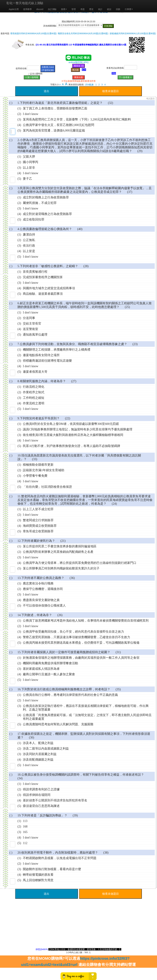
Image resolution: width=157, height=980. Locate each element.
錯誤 (109, 9)
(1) (19, 108)
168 (25, 826)
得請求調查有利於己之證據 (41, 789)
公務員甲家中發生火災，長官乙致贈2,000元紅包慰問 (58, 125)
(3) (19, 119)
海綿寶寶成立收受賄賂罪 (40, 526)
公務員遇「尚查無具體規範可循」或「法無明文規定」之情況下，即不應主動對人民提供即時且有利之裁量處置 (87, 717)
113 (25, 821)
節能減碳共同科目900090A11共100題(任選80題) (133, 33)
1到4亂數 (89, 85)
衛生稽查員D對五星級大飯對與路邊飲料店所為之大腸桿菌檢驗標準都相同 (73, 435)
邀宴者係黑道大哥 (35, 372)
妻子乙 (27, 179)
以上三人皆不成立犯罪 (38, 509)
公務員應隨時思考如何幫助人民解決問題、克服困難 (58, 724)
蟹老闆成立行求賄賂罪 (38, 520)
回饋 (118, 9)
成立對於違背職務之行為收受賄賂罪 (47, 214)
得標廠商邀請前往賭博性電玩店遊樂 (47, 361)
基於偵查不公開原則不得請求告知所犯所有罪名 (55, 800)
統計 (100, 9)
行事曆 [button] (129, 9)
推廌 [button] (64, 9)
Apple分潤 (14, 9)
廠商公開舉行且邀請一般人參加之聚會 (49, 674)
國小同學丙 (31, 162)
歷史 (91, 9)
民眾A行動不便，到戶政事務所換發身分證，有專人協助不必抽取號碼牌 (71, 446)
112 (25, 843)
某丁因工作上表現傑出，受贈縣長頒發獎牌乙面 (55, 108)
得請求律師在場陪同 (37, 795)
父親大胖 (29, 157)
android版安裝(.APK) (78, 62)
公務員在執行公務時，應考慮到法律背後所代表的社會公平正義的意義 (70, 695)
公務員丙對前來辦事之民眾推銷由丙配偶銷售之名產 (58, 552)
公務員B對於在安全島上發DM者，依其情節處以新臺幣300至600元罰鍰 (71, 424)
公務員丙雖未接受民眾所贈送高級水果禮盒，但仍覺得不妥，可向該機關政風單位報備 (81, 643)
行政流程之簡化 (34, 387)
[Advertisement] (78, 926)
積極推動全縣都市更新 (38, 465)
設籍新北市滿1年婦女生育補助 (44, 470)
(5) (19, 130)
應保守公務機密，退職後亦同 (43, 589)
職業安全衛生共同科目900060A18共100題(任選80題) (83, 33)
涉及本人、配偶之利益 (38, 743)
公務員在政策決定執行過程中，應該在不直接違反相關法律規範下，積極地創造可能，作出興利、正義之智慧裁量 (86, 708)
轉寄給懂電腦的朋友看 (38, 875)
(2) (19, 114)
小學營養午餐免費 (35, 476)
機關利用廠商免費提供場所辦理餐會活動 (50, 663)
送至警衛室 (31, 329)
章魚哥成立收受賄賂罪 (38, 531)
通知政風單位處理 (35, 334)
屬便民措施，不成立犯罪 (40, 203)
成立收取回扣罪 (34, 219)
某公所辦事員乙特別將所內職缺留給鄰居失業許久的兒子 (61, 568)
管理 (74, 9)
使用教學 (27, 9)
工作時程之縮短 (34, 398)
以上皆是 (29, 251)
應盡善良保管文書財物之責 (41, 600)
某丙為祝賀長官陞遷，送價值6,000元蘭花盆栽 (54, 130)
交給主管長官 (32, 323)
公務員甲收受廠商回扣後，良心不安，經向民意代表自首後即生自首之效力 (73, 632)
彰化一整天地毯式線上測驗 (25, 3)
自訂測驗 (52, 9)
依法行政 (29, 245)
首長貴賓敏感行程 (35, 272)
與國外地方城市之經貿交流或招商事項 (49, 288)
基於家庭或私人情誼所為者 (41, 669)
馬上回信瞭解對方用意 (38, 880)
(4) (19, 125)
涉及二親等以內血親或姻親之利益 (46, 748)
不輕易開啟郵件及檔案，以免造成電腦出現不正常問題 (60, 858)
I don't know (31, 114)
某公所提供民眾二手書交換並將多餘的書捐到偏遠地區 (60, 546)
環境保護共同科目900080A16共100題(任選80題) (33, 33)
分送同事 (29, 318)
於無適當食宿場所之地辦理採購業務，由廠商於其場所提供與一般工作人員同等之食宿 (81, 658)
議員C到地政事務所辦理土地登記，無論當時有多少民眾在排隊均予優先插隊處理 (78, 429)
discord (40, 9)
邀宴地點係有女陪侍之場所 (41, 355)
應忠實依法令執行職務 (38, 583)
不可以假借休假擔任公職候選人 (44, 605)
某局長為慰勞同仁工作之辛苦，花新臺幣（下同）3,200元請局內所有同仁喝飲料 (77, 119)
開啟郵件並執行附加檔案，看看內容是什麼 (52, 869)
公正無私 (29, 240)
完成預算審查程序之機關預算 (43, 277)
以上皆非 (29, 168)
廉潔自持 (29, 234)
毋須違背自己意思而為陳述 (41, 806)
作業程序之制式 (34, 392)
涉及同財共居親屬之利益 (40, 754)
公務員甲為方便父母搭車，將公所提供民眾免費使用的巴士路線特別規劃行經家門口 (80, 563)
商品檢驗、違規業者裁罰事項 (43, 294)
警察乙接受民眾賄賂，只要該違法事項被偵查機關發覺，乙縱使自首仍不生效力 (77, 637)
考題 (82, 9)
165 (25, 832)
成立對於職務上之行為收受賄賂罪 (46, 197)
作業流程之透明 (34, 403)
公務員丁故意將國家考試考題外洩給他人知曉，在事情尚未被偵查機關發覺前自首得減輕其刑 (86, 620)
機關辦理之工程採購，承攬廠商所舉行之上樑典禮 (57, 350)
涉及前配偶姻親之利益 (38, 760)
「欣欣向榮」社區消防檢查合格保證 (47, 487)
